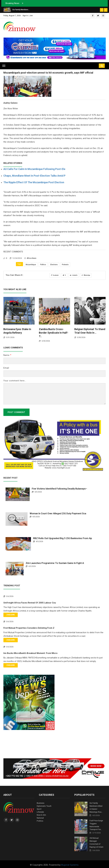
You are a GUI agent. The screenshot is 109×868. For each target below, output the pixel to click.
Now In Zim (41, 814)
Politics (43, 265)
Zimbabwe (11, 615)
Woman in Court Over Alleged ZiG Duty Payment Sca (58, 513)
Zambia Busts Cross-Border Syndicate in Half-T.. (54, 333)
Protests (65, 265)
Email (6, 368)
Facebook (55, 275)
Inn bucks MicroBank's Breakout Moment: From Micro (30, 653)
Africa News (30, 258)
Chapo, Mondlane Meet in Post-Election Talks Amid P (34, 176)
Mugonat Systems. (70, 863)
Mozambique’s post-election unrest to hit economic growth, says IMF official (48, 73)
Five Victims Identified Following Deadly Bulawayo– (59, 489)
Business (41, 803)
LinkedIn (74, 275)
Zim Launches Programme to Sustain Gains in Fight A (55, 563)
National (40, 817)
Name (7, 355)
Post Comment (16, 412)
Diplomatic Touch (44, 806)
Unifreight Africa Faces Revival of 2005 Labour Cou (30, 603)
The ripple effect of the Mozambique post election (34, 182)
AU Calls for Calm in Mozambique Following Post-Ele (34, 169)
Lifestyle (40, 812)
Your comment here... (15, 381)
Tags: (19, 264)
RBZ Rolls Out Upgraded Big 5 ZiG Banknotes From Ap (63, 538)
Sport (39, 809)
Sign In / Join (28, 16)
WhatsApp (86, 275)
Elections (54, 265)
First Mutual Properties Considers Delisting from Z (29, 628)
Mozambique (31, 265)
